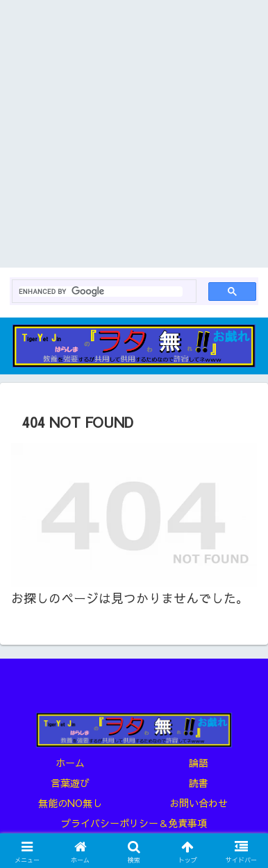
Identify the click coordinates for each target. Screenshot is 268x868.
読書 (199, 783)
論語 (199, 763)
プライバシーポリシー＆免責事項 (134, 823)
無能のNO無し (70, 803)
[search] (101, 292)
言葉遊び (70, 783)
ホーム (70, 763)
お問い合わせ (199, 803)
